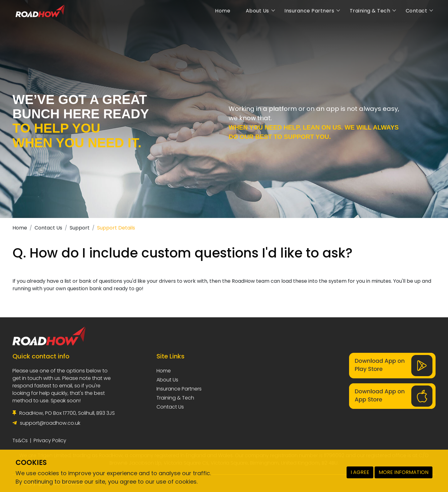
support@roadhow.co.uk (50, 423)
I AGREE (360, 472)
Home (220, 11)
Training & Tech (367, 11)
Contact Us (48, 228)
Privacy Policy (50, 440)
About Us (255, 11)
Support (80, 228)
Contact (414, 11)
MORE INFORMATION (404, 472)
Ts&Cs (20, 440)
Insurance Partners (307, 11)
